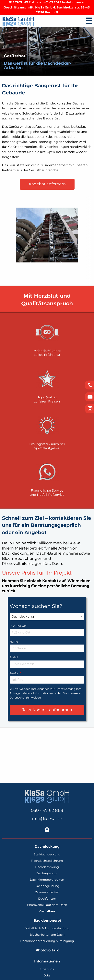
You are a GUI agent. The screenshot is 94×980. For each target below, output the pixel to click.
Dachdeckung (47, 847)
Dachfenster (47, 899)
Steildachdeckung (47, 855)
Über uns (47, 969)
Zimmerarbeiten (47, 892)
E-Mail (14, 658)
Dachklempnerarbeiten (47, 880)
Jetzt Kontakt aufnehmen (47, 710)
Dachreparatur (47, 873)
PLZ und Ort (18, 626)
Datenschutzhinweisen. (25, 698)
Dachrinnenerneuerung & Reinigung (47, 941)
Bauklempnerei (47, 921)
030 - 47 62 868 (47, 810)
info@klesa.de (47, 819)
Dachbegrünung (47, 886)
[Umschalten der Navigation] (89, 21)
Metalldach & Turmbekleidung (47, 928)
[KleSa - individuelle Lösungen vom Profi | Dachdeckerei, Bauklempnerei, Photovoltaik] (18, 21)
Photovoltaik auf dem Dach (47, 905)
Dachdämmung (47, 867)
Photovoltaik (47, 950)
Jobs (47, 976)
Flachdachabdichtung (47, 861)
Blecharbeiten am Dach (47, 935)
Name (47, 641)
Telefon (47, 673)
